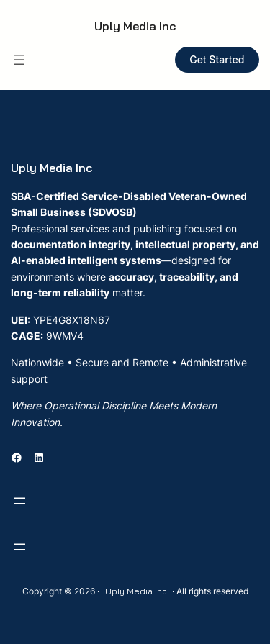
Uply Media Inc (135, 26)
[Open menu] (19, 60)
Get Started (217, 59)
